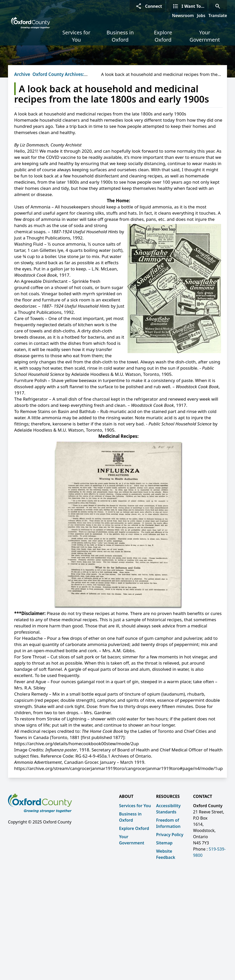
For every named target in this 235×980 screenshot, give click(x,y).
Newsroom (183, 15)
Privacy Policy (170, 835)
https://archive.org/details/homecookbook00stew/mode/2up (77, 744)
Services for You (76, 36)
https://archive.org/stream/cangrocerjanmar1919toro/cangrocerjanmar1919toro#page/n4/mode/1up (118, 768)
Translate (218, 15)
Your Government (205, 36)
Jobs (201, 15)
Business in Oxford (120, 36)
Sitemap (164, 843)
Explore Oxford (163, 36)
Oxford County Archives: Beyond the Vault (58, 77)
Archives (23, 74)
